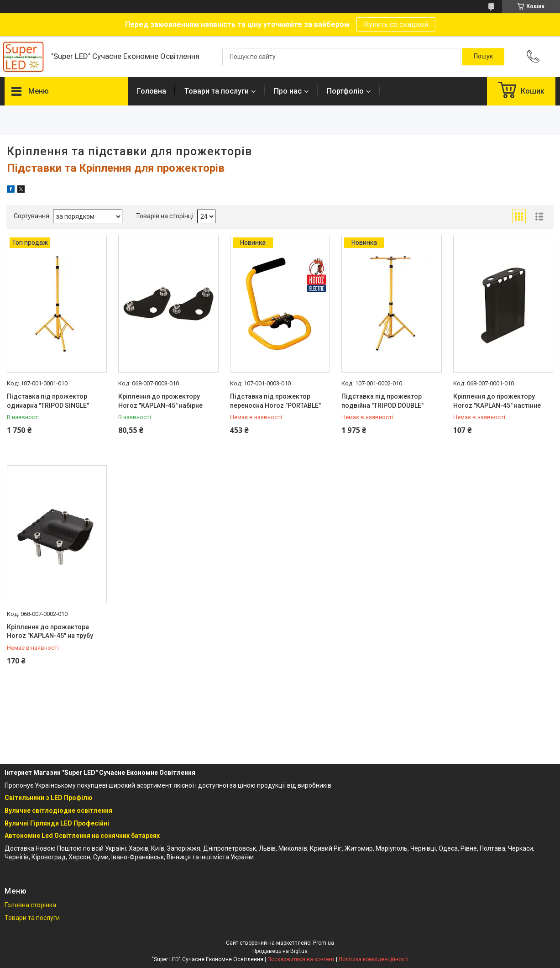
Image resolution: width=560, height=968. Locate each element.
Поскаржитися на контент (301, 959)
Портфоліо (345, 91)
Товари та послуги (217, 91)
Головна (152, 91)
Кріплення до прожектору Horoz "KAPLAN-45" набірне (160, 401)
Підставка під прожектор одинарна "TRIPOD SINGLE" (48, 401)
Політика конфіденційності (374, 959)
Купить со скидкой (396, 24)
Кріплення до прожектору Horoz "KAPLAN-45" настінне (497, 401)
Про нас (288, 91)
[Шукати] (483, 57)
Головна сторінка (30, 905)
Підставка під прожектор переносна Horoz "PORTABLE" (275, 401)
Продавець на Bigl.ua (280, 951)
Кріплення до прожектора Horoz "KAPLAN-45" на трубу (50, 631)
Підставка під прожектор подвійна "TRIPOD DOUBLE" (382, 401)
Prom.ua (324, 943)
